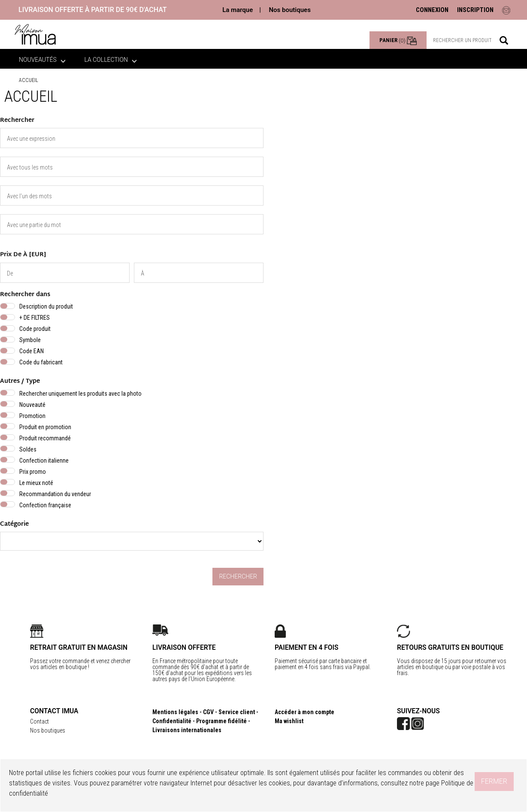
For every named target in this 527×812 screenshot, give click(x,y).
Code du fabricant (41, 362)
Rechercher (238, 576)
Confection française (45, 505)
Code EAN (32, 351)
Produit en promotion (45, 427)
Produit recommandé (45, 438)
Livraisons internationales (187, 730)
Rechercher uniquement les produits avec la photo (80, 394)
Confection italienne (44, 461)
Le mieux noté (36, 483)
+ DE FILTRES (35, 318)
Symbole (30, 340)
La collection (111, 60)
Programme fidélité (221, 721)
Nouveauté (32, 405)
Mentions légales (175, 712)
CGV (208, 712)
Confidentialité (172, 721)
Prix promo (33, 472)
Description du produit (46, 306)
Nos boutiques (289, 10)
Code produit (35, 329)
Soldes (28, 449)
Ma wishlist (289, 721)
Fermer (494, 781)
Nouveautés (42, 60)
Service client (237, 712)
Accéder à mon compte (304, 712)
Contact (39, 721)
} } (132, 541)
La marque (238, 10)
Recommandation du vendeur (55, 494)
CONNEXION (432, 10)
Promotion (32, 416)
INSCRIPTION (475, 10)
